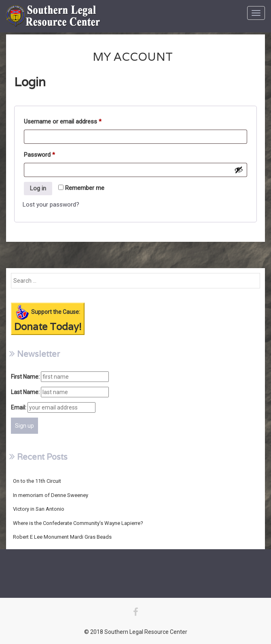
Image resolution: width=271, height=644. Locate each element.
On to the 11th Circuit (37, 481)
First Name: (25, 377)
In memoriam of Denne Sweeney (51, 495)
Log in (38, 188)
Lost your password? (51, 205)
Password (39, 156)
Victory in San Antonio (39, 509)
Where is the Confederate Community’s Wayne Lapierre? (78, 523)
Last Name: (25, 392)
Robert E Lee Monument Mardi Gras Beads (62, 537)
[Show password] (239, 170)
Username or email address (63, 123)
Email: (19, 407)
